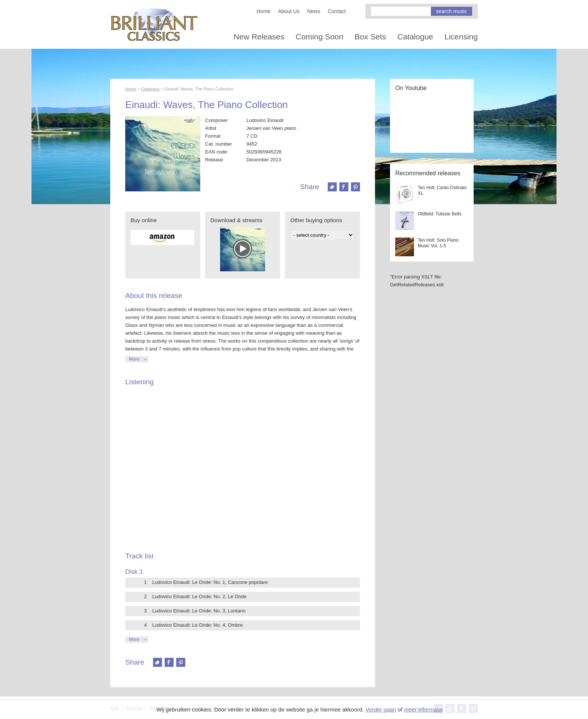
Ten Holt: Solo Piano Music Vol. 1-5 (438, 243)
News (314, 11)
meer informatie (423, 709)
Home (263, 11)
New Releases (259, 37)
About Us (289, 11)
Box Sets (370, 37)
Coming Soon (319, 37)
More (134, 359)
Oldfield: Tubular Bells (440, 214)
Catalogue (415, 37)
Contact (337, 11)
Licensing (461, 37)
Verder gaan (381, 709)
